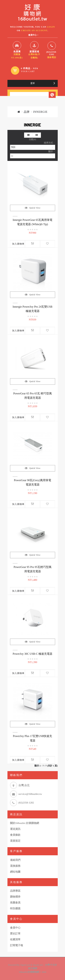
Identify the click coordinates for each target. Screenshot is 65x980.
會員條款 (15, 835)
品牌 (27, 112)
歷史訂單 (15, 934)
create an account (34, 30)
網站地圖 (15, 872)
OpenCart (25, 965)
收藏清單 (15, 939)
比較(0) (32, 139)
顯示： (52, 151)
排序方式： (49, 143)
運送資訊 (15, 829)
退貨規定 (15, 841)
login (51, 27)
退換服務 (15, 866)
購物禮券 (15, 897)
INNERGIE (40, 112)
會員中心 (15, 928)
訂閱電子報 (17, 945)
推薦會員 (15, 903)
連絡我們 (15, 860)
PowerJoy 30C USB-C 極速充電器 (32, 654)
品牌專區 (15, 891)
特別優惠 (15, 908)
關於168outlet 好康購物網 (25, 823)
